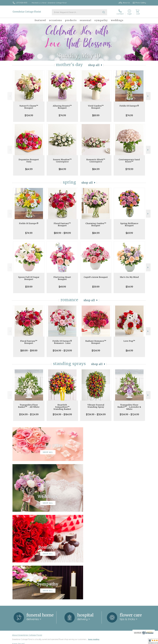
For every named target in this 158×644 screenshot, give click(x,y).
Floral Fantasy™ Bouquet (62, 224)
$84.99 (62, 169)
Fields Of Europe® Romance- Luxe (62, 342)
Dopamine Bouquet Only (29, 161)
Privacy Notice (112, 642)
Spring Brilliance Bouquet (129, 224)
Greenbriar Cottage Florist (27, 12)
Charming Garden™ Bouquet (96, 224)
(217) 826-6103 (22, 3)
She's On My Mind (129, 277)
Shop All (94, 65)
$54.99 (129, 287)
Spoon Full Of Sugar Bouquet (29, 278)
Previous (10, 96)
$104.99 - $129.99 (62, 351)
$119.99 (129, 169)
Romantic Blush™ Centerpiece (96, 161)
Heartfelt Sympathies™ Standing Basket (62, 407)
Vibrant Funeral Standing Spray (96, 406)
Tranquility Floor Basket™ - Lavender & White (129, 407)
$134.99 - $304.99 (96, 414)
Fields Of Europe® (129, 106)
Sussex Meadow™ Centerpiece (62, 161)
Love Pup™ (129, 341)
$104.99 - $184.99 (62, 414)
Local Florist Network (127, 642)
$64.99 (29, 169)
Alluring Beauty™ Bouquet (62, 107)
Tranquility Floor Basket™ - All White (29, 406)
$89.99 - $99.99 (62, 233)
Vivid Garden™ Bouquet (96, 107)
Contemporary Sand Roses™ (129, 161)
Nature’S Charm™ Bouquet (29, 107)
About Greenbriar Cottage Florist (27, 547)
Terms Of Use (99, 642)
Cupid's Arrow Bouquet (96, 277)
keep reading (94, 552)
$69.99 (129, 233)
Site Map (140, 642)
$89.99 (96, 115)
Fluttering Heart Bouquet (62, 278)
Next (148, 96)
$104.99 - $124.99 (29, 414)
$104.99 (29, 115)
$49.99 (62, 287)
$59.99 (29, 287)
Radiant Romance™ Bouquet (96, 342)
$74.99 (62, 115)
